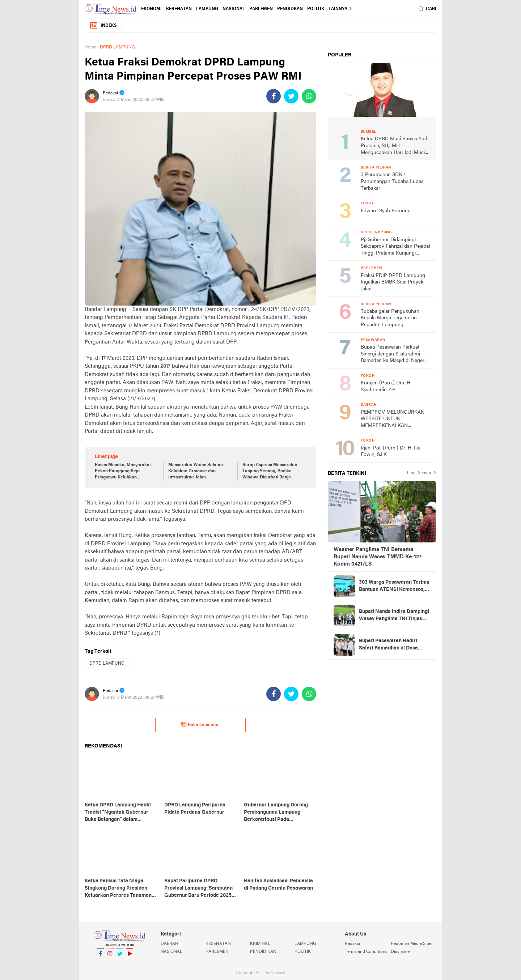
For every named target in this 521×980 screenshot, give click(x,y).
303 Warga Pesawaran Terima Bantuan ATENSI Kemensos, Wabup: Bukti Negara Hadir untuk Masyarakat (394, 587)
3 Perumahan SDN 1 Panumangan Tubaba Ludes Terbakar (392, 182)
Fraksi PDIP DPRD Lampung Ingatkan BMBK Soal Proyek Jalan (393, 282)
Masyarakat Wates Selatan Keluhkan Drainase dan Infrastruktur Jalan (196, 471)
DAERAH (170, 944)
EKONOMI (151, 9)
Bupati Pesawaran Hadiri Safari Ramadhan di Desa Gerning (388, 645)
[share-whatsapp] (309, 96)
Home (90, 47)
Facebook (100, 957)
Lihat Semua (419, 473)
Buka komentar (200, 725)
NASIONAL (234, 9)
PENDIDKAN (290, 9)
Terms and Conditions (366, 952)
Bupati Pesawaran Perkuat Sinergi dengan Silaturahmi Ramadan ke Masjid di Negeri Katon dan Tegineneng (393, 355)
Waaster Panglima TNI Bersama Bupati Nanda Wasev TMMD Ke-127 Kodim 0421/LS (378, 557)
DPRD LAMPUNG (107, 664)
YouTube (130, 957)
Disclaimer (401, 952)
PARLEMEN (261, 9)
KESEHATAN (179, 9)
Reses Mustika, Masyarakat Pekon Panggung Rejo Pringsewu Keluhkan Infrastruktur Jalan (123, 472)
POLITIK (316, 9)
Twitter (120, 957)
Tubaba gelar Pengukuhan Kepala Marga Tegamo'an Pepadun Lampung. (390, 318)
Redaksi (352, 944)
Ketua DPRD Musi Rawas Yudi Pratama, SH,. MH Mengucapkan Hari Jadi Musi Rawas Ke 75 (395, 146)
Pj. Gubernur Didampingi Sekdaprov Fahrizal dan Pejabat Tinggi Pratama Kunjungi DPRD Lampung (395, 247)
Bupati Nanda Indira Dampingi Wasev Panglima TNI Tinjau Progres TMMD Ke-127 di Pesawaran (394, 616)
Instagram (110, 957)
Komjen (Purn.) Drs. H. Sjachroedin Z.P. (386, 387)
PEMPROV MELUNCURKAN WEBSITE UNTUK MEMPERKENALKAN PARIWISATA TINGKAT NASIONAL (393, 420)
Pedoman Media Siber (412, 944)
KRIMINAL (260, 944)
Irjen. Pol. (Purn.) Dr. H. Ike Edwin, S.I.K (391, 452)
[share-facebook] (274, 96)
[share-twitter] (291, 96)
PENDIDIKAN (263, 952)
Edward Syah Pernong (386, 211)
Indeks (103, 25)
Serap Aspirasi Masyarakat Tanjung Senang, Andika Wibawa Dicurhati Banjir (270, 471)
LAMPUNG (207, 9)
